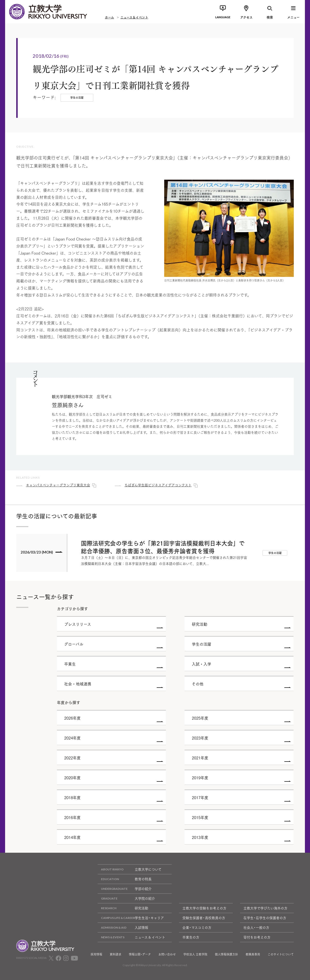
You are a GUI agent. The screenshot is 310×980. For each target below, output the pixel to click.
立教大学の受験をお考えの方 (204, 908)
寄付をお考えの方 (257, 937)
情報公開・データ (140, 954)
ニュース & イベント (131, 937)
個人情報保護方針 (226, 954)
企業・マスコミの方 (197, 927)
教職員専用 (253, 954)
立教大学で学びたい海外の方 (265, 908)
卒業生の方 (191, 937)
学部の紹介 (125, 889)
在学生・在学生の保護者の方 (265, 918)
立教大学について (130, 869)
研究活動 (123, 908)
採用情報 (96, 954)
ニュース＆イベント (134, 17)
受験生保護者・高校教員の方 (204, 918)
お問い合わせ (167, 954)
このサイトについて (281, 954)
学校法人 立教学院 (195, 954)
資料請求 (116, 954)
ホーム (109, 17)
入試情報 (123, 928)
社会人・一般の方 (256, 927)
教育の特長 (125, 879)
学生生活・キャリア (131, 918)
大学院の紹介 (126, 898)
